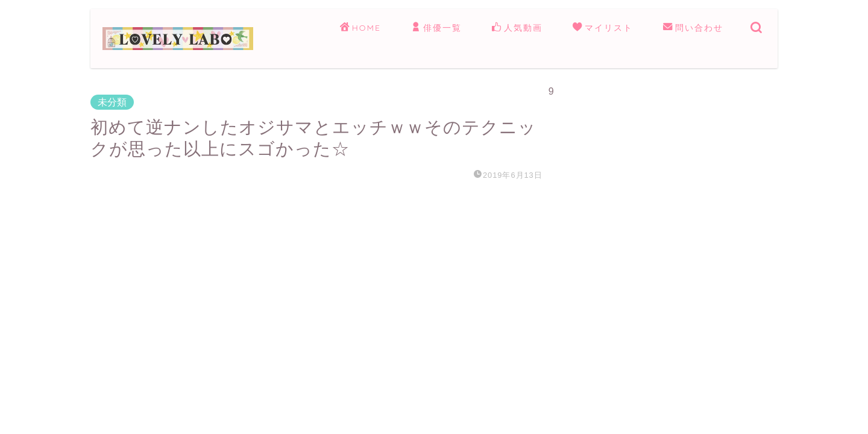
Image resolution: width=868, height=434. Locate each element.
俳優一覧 (436, 28)
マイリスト (603, 28)
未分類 (112, 102)
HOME (360, 28)
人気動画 (517, 28)
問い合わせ (693, 28)
